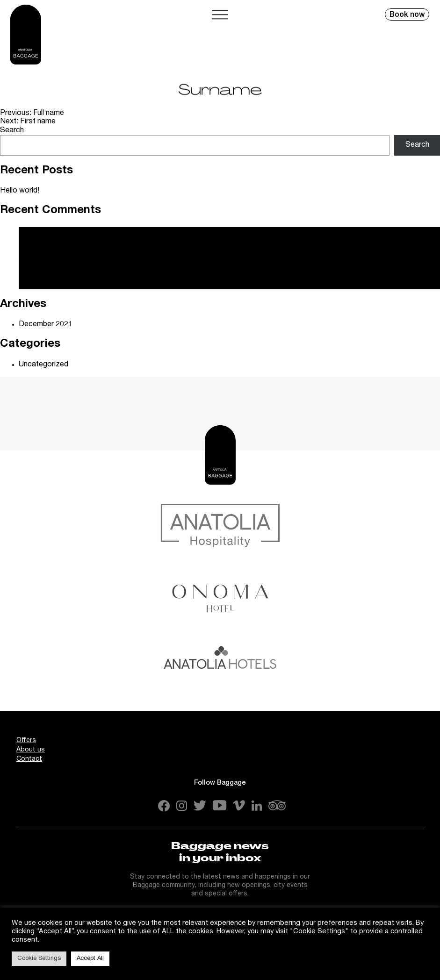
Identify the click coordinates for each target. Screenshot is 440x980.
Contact (29, 759)
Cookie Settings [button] (39, 959)
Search (12, 131)
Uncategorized (43, 365)
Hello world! (20, 191)
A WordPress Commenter (62, 259)
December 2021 (46, 325)
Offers (26, 741)
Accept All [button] (90, 959)
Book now (407, 15)
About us (31, 750)
